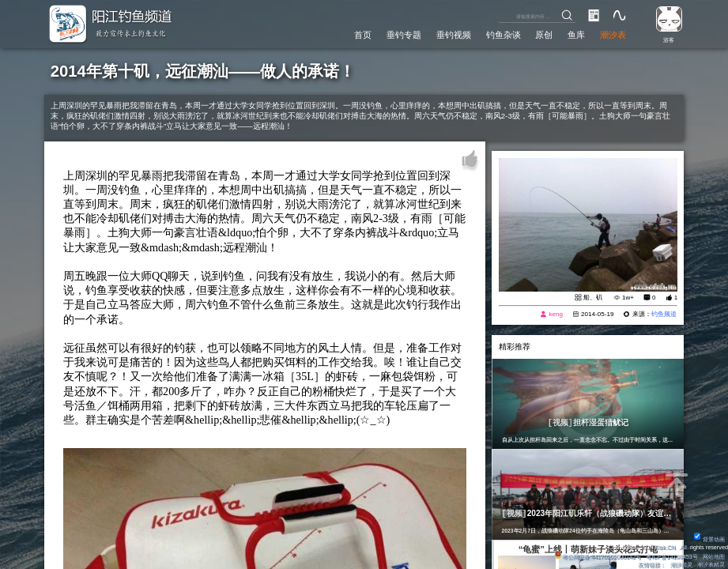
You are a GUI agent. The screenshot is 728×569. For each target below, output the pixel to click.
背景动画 (709, 539)
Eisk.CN (665, 547)
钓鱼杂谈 (504, 35)
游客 (669, 40)
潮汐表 (613, 35)
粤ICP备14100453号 (671, 557)
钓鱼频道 (664, 314)
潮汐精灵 (681, 565)
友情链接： (652, 565)
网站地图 (714, 557)
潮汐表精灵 (711, 565)
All (684, 547)
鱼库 (576, 35)
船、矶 (593, 298)
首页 (363, 35)
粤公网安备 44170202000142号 (598, 557)
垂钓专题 (404, 35)
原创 (544, 35)
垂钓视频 (454, 35)
